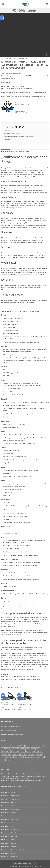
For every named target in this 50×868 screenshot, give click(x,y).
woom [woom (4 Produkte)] (3, 748)
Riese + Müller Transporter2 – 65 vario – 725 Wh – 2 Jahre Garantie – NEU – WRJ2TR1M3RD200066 (9, 691)
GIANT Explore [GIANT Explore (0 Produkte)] (15, 736)
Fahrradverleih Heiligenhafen (10, 781)
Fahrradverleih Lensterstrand (10, 794)
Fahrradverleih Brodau (8, 808)
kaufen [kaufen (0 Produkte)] (20, 739)
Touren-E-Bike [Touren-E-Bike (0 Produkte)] (40, 742)
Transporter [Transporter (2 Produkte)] (10, 745)
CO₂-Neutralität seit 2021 (9, 716)
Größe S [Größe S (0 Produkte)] (34, 736)
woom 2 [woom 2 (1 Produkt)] (9, 748)
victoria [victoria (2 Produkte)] (45, 745)
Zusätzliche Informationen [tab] (20, 136)
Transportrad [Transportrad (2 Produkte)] (17, 745)
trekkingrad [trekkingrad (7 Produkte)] (25, 745)
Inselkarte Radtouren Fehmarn (11, 711)
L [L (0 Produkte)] (35, 739)
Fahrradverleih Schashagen (10, 804)
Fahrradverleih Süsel (8, 825)
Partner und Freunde (12, 853)
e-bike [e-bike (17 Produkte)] (36, 731)
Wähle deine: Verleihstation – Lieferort (25, 10)
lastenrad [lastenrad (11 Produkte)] (40, 739)
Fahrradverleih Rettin (8, 811)
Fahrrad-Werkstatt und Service (31, 852)
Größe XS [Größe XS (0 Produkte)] (4, 739)
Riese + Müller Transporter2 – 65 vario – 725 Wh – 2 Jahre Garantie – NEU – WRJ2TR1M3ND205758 (25, 691)
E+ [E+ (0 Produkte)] (32, 731)
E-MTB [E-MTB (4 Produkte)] (13, 734)
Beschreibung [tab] (6, 136)
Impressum (23, 853)
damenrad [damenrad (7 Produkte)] (28, 731)
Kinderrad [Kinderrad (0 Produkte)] (31, 739)
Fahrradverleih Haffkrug (9, 828)
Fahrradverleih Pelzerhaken (10, 814)
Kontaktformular (14, 852)
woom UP (31, 121)
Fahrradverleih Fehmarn (9, 777)
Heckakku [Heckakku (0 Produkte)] (15, 739)
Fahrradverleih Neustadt (9, 818)
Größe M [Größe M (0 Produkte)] (28, 736)
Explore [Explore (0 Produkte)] (28, 734)
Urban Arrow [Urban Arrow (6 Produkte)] (38, 745)
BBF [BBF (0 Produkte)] (5, 731)
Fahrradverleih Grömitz (8, 798)
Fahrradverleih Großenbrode (10, 784)
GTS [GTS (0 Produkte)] (9, 739)
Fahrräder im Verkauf (12, 43)
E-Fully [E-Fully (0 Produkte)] (41, 731)
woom (9, 124)
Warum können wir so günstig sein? (12, 720)
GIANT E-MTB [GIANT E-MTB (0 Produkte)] (6, 736)
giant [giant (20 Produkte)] (38, 734)
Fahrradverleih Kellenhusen (10, 791)
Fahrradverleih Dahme (8, 787)
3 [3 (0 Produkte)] (2, 731)
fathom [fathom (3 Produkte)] (33, 734)
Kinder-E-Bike (23, 43)
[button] (3, 4)
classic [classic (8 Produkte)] (16, 731)
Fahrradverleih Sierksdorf (9, 821)
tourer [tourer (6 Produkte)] (3, 745)
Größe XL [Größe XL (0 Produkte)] (40, 736)
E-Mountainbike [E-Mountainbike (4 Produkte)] (6, 734)
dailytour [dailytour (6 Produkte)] (21, 731)
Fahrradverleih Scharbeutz (9, 831)
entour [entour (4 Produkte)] (23, 734)
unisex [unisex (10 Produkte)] (31, 745)
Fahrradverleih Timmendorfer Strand (12, 835)
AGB (28, 853)
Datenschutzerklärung (38, 853)
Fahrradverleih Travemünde (10, 842)
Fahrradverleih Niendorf (9, 838)
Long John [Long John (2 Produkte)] (4, 742)
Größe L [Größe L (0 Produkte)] (22, 736)
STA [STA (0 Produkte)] (26, 742)
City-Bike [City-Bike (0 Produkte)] (10, 731)
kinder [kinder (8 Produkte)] (25, 739)
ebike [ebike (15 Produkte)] (18, 734)
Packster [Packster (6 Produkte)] (11, 742)
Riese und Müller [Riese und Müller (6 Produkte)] (19, 742)
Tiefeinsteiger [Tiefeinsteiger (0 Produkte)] (32, 742)
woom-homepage (31, 296)
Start (3, 43)
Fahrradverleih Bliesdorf (9, 801)
